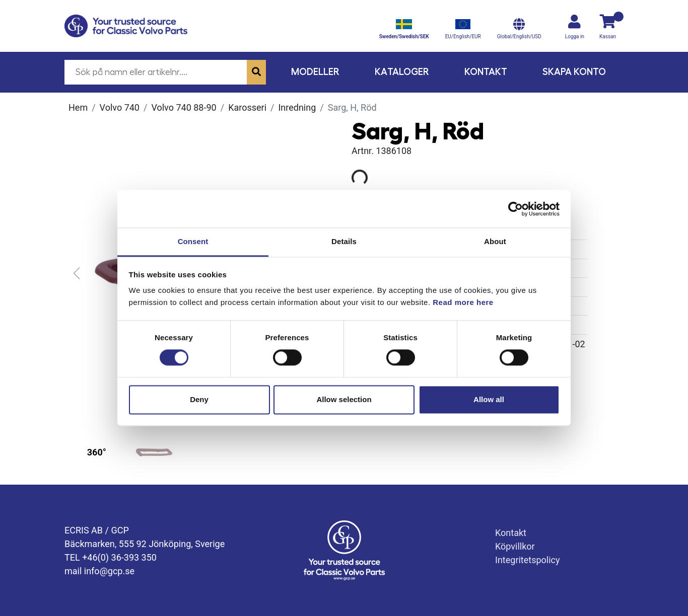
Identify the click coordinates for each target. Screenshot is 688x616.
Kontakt (486, 72)
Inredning (297, 107)
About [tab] (495, 241)
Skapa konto (574, 72)
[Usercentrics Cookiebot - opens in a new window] (515, 209)
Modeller (315, 72)
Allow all (489, 399)
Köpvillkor (515, 546)
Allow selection (344, 399)
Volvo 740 (120, 107)
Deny (199, 399)
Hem (78, 107)
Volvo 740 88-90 (184, 107)
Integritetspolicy (528, 560)
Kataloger (402, 72)
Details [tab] (344, 241)
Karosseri (247, 107)
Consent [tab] (193, 241)
